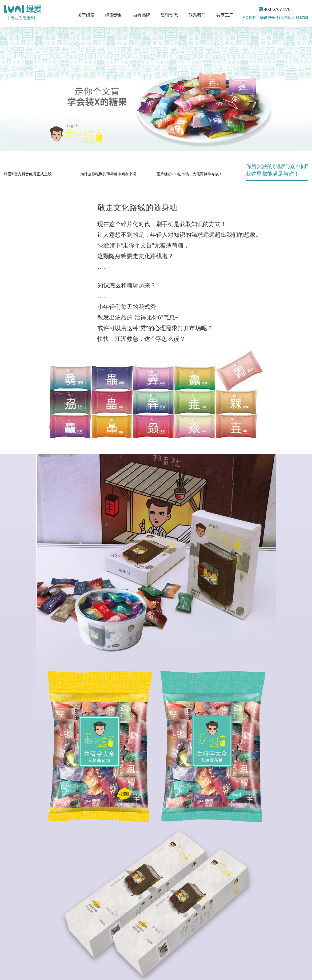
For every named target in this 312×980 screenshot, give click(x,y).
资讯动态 (169, 15)
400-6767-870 (275, 9)
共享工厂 (225, 15)
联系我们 (197, 15)
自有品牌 (142, 15)
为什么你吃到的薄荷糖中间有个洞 (108, 174)
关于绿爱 (86, 15)
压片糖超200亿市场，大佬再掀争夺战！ (189, 174)
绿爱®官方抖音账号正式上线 (28, 174)
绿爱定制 (114, 15)
